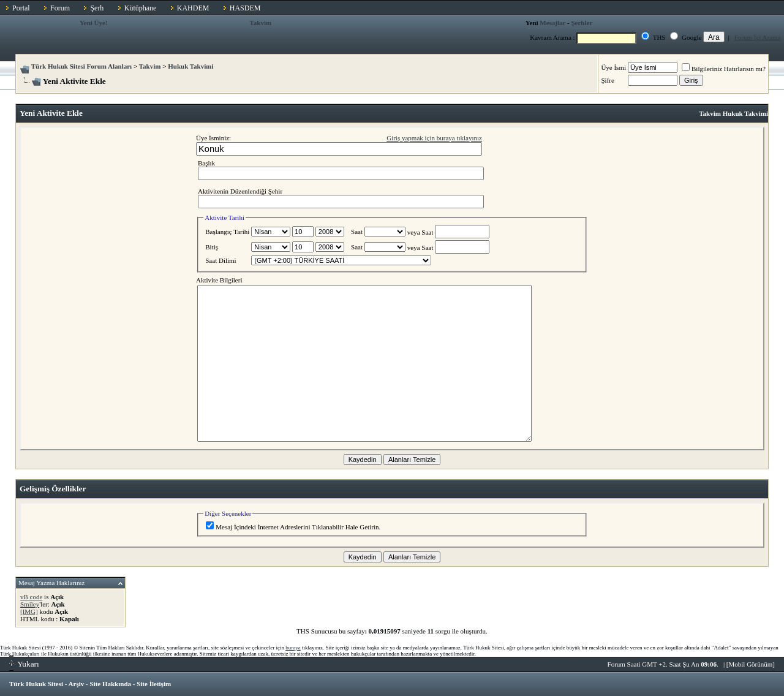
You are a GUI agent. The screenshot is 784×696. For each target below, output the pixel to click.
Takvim (261, 23)
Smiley (30, 604)
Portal (21, 8)
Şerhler (582, 23)
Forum (60, 8)
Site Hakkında (110, 684)
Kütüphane (141, 8)
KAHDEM (193, 8)
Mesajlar (552, 23)
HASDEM (245, 8)
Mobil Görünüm (751, 664)
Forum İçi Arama (758, 37)
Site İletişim (154, 684)
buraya (293, 648)
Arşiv (77, 684)
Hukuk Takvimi (190, 66)
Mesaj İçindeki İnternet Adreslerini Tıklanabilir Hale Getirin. (293, 527)
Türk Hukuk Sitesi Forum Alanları (81, 66)
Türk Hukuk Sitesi (36, 684)
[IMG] (29, 611)
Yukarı (24, 664)
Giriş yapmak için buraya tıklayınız (434, 138)
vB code (31, 597)
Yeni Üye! (94, 23)
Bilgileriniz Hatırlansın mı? (724, 69)
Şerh (97, 8)
